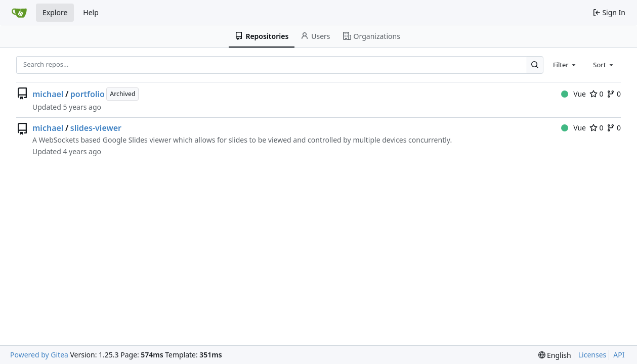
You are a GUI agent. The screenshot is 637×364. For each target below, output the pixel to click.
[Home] (19, 13)
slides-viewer (96, 128)
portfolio (88, 94)
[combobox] (565, 65)
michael (48, 94)
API (619, 355)
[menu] (555, 355)
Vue (574, 94)
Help (91, 12)
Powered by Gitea (39, 355)
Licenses (592, 355)
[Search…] (535, 65)
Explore (55, 12)
